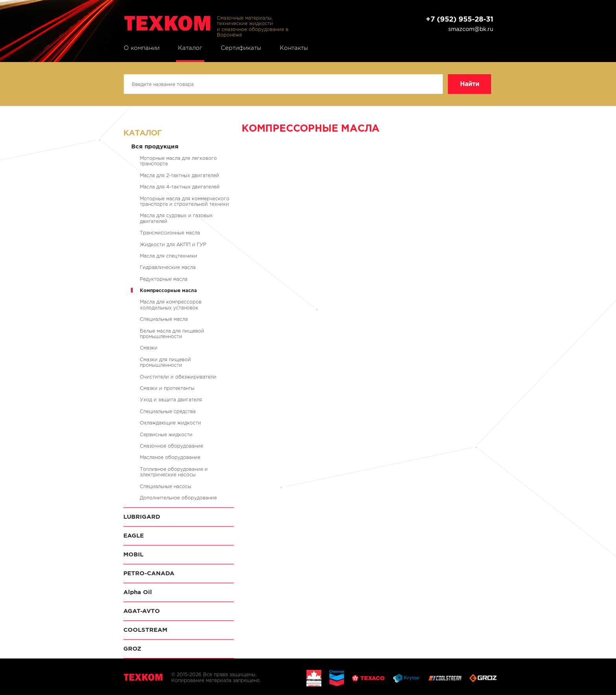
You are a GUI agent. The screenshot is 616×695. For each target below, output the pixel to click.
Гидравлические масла (168, 267)
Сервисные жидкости (166, 434)
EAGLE (134, 535)
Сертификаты (241, 48)
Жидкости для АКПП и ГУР (173, 244)
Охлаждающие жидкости (170, 423)
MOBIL (133, 554)
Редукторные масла (164, 279)
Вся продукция (155, 146)
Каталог (190, 48)
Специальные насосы (166, 486)
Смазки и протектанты (167, 388)
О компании (142, 48)
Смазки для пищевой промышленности (165, 362)
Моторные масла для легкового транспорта (178, 161)
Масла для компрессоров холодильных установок (171, 305)
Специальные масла (164, 319)
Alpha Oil (138, 592)
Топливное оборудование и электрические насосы (174, 472)
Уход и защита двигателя (171, 400)
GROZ (132, 648)
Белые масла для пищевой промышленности (172, 334)
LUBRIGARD (142, 517)
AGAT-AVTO (142, 611)
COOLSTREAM (145, 630)
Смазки (149, 348)
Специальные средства (168, 411)
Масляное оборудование (170, 457)
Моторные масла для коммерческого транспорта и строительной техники (185, 201)
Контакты (294, 48)
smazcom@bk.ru (471, 29)
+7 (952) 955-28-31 (460, 19)
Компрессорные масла (168, 290)
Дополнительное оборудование (178, 498)
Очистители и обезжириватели (178, 377)
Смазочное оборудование (171, 446)
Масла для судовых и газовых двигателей (176, 218)
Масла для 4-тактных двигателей (180, 187)
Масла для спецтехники (169, 256)
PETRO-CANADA (149, 573)
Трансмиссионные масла (170, 233)
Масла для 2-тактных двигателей (180, 175)
